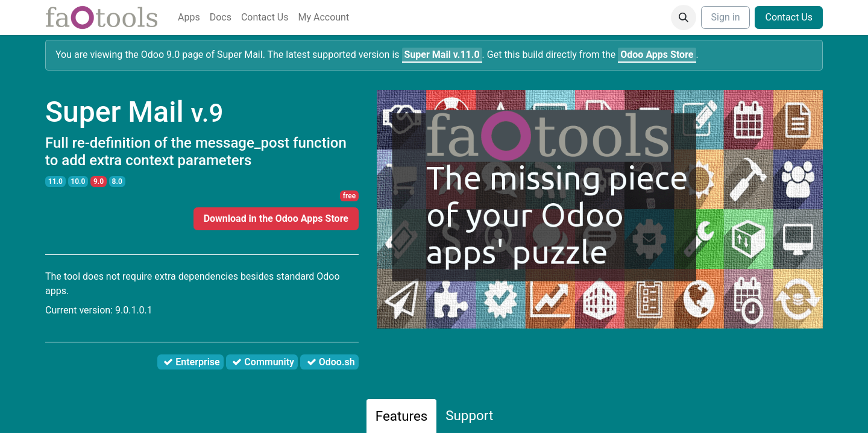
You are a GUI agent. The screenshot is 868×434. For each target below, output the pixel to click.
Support (469, 415)
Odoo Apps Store (657, 55)
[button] (684, 17)
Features (402, 416)
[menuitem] (189, 17)
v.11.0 (442, 55)
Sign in (726, 17)
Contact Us (789, 17)
